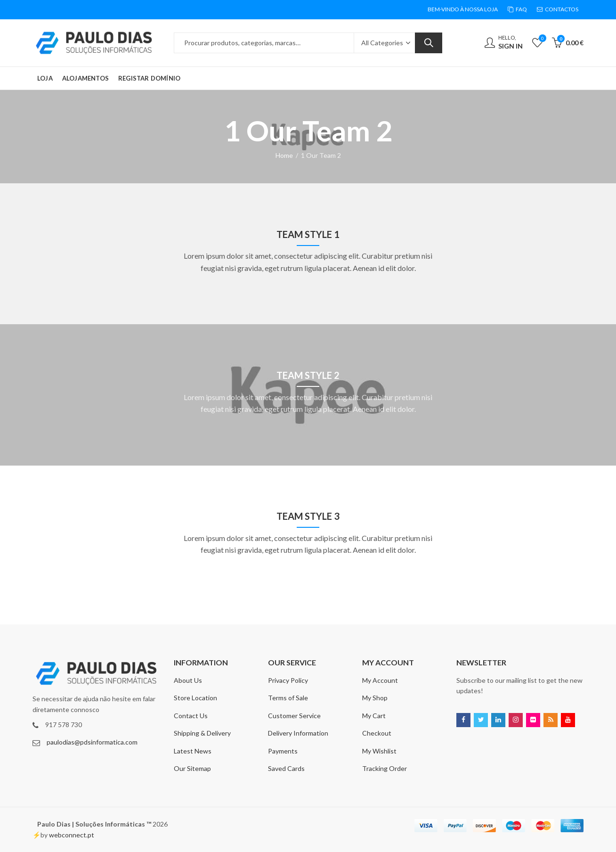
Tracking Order (385, 768)
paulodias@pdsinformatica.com (92, 742)
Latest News (193, 751)
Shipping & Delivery (202, 733)
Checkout (377, 733)
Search (429, 43)
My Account (380, 680)
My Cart (374, 716)
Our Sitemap (192, 768)
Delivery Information (298, 733)
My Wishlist (379, 751)
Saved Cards (286, 768)
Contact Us (191, 716)
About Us (188, 680)
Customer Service (294, 716)
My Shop (375, 698)
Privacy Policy (288, 680)
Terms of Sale (288, 698)
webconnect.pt (72, 835)
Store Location (195, 698)
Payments (283, 751)
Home (284, 155)
